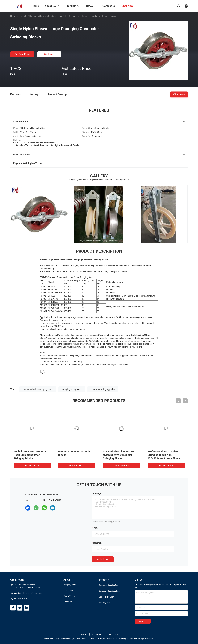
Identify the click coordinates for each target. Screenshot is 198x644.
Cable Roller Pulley (106, 597)
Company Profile (70, 585)
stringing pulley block (72, 389)
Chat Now (49, 54)
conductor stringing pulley (103, 389)
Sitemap (84, 634)
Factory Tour (69, 590)
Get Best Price (22, 54)
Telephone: (98, 543)
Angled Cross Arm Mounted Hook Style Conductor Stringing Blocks (30, 455)
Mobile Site (97, 634)
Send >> (143, 621)
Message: (97, 493)
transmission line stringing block (38, 389)
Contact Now (103, 559)
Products (23, 16)
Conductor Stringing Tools (109, 585)
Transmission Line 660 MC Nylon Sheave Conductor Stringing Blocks (119, 455)
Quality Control (69, 596)
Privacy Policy (112, 634)
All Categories (105, 603)
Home (13, 16)
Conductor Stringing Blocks (42, 16)
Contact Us (68, 602)
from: (96, 528)
